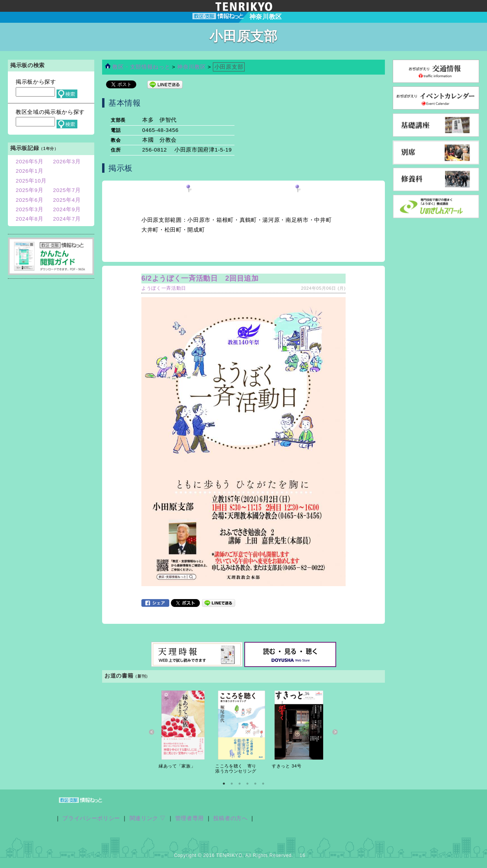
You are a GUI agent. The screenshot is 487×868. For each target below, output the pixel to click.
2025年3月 (30, 209)
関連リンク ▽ (148, 818)
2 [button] (232, 784)
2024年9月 (67, 209)
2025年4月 (67, 200)
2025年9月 (30, 190)
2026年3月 (67, 162)
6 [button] (263, 784)
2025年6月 (30, 200)
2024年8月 (30, 219)
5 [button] (255, 784)
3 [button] (240, 784)
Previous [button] (152, 732)
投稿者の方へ (231, 818)
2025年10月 (31, 181)
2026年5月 (30, 162)
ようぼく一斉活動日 (164, 288)
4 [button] (247, 784)
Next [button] (335, 732)
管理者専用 (189, 818)
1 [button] (224, 784)
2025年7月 (67, 190)
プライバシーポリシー (91, 818)
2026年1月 (30, 171)
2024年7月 (67, 219)
